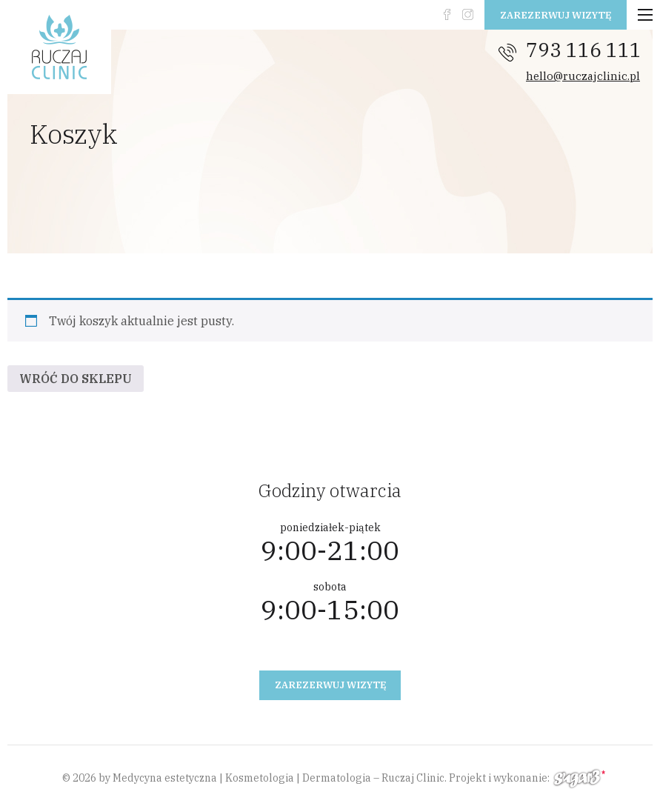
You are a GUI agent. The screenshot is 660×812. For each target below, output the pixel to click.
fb (447, 14)
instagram (468, 14)
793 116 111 (584, 50)
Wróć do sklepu (76, 379)
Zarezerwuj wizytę (556, 15)
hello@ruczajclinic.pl (583, 76)
